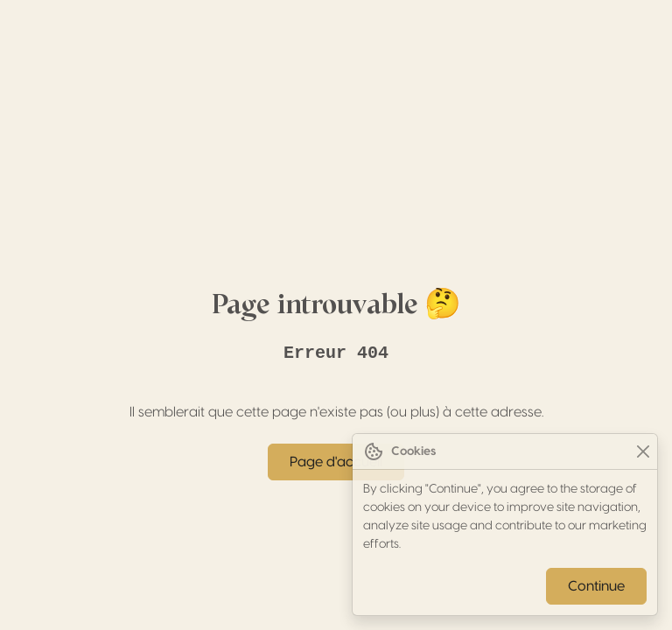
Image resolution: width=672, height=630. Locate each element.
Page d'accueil (336, 462)
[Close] (643, 452)
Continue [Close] (596, 586)
